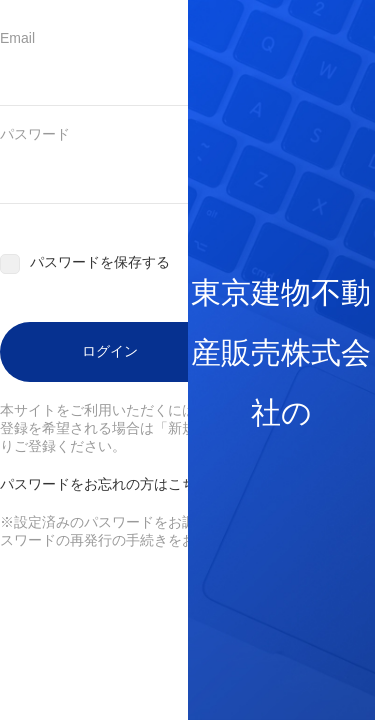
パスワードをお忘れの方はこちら (105, 484)
